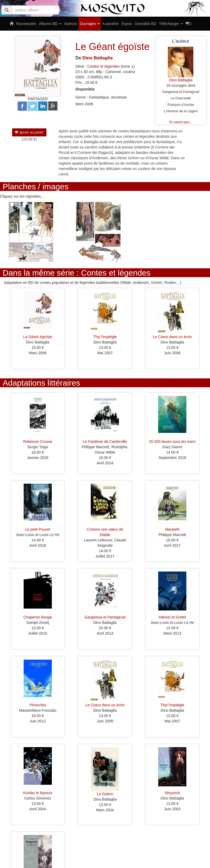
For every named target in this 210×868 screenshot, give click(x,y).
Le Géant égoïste (38, 337)
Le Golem (105, 794)
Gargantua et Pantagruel (105, 617)
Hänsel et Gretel (172, 617)
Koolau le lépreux (38, 793)
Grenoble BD (145, 24)
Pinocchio (38, 705)
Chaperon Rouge (38, 617)
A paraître (111, 24)
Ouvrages (90, 24)
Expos (127, 24)
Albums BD (50, 24)
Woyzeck (172, 793)
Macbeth (172, 529)
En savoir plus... (181, 122)
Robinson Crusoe (38, 442)
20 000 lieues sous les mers (172, 442)
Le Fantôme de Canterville (105, 442)
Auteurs (71, 24)
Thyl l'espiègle (105, 337)
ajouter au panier (29, 132)
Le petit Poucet (38, 529)
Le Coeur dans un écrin (172, 337)
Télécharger (171, 24)
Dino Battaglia (98, 58)
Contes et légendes (104, 66)
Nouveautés (26, 24)
